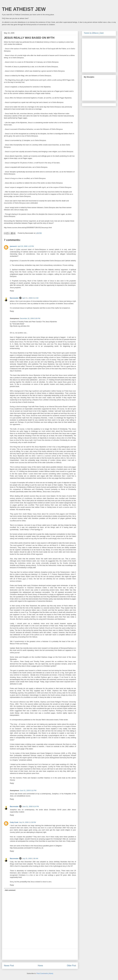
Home (40, 966)
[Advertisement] (40, 954)
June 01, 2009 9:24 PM (30, 806)
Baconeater (14, 298)
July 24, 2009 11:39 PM (27, 822)
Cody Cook (14, 822)
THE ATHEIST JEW (24, 9)
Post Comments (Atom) (45, 973)
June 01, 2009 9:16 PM (28, 790)
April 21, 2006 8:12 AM (30, 298)
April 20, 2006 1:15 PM (26, 246)
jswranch (13, 246)
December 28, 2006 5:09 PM (30, 318)
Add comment (10, 890)
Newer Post (9, 966)
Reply (12, 291)
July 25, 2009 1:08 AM (30, 858)
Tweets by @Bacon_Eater (94, 33)
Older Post (71, 966)
